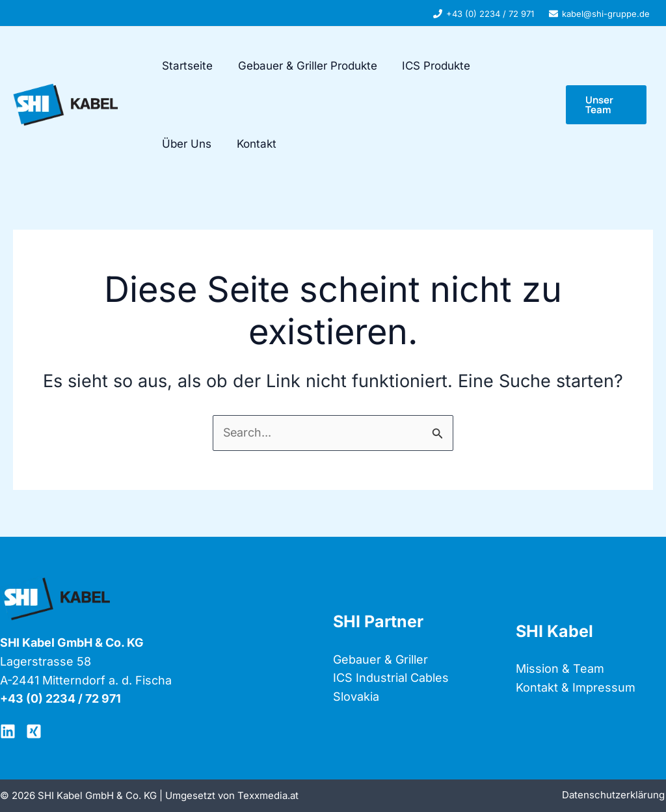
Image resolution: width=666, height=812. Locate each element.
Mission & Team (560, 669)
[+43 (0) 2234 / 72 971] (484, 14)
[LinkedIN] (8, 731)
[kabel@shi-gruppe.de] (599, 14)
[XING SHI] (34, 731)
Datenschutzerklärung (615, 795)
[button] (605, 105)
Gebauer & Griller (380, 659)
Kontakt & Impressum (576, 687)
